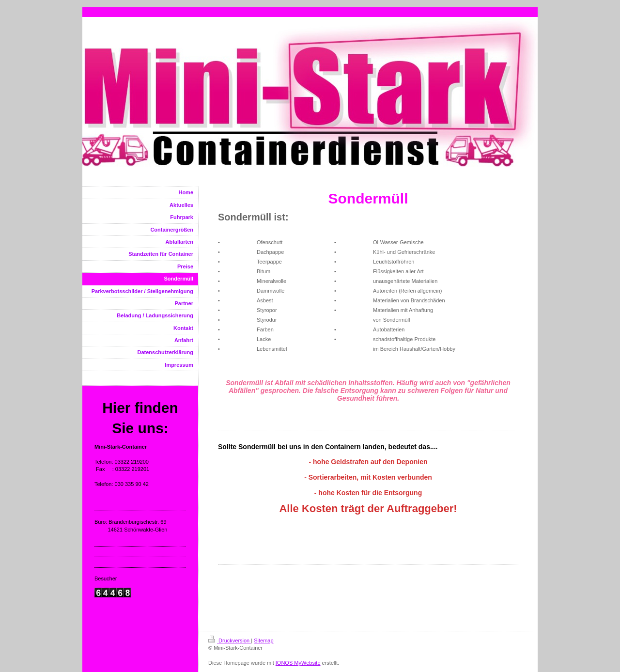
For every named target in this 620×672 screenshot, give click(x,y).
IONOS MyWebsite (298, 663)
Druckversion (230, 641)
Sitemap (263, 641)
